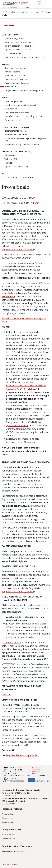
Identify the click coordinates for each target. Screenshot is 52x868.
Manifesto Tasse (12, 643)
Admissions (10, 155)
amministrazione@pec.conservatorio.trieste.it (27, 798)
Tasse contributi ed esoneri (17, 83)
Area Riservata (8, 835)
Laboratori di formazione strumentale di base (25, 57)
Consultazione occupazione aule (19, 178)
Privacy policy (7, 814)
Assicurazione (11, 109)
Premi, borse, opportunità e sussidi (20, 105)
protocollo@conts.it (15, 801)
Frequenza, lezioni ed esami (17, 79)
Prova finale (10, 87)
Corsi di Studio (10, 35)
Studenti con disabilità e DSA (17, 113)
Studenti (37, 12)
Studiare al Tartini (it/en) (19, 12)
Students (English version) (16, 152)
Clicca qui (6, 695)
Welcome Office (12, 159)
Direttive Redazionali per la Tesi (23, 755)
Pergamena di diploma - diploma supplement (25, 90)
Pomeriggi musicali (13, 120)
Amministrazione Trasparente (14, 851)
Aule (4, 174)
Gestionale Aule (8, 839)
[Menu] (45, 4)
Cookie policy (7, 818)
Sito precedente (8, 822)
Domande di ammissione (16, 68)
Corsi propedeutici (13, 53)
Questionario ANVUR (17, 425)
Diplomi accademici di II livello (18, 46)
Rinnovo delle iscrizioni (15, 76)
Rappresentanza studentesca (17, 131)
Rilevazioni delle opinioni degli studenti (22, 145)
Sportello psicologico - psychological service (24, 116)
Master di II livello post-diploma (19, 42)
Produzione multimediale (16, 135)
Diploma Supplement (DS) (16, 167)
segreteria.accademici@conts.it (18, 249)
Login (36, 203)
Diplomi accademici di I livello (18, 50)
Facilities (8, 163)
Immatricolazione (12, 72)
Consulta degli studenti (15, 127)
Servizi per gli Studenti (14, 101)
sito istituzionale (32, 551)
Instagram (15, 864)
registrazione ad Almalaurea (21, 442)
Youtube (5, 864)
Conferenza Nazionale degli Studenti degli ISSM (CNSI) (26, 140)
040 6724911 (13, 796)
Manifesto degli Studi (14, 39)
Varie (4, 98)
